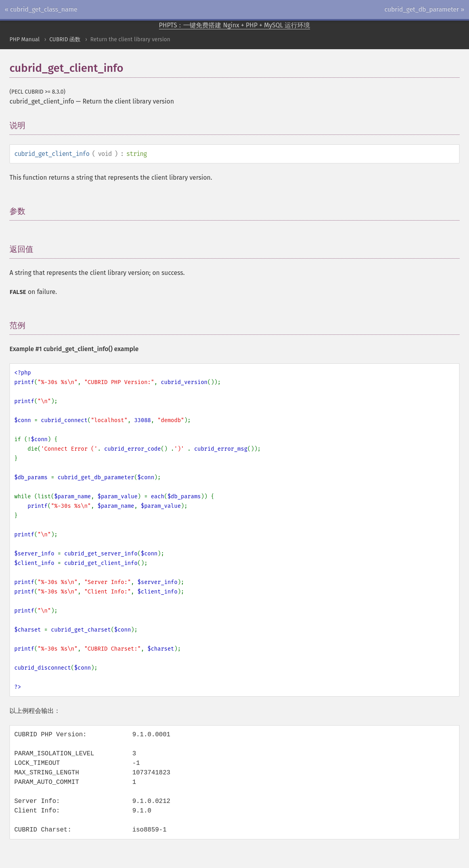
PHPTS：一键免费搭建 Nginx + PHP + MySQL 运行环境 (235, 25)
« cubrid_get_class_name (41, 9)
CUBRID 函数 (65, 39)
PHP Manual (25, 39)
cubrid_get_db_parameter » (424, 9)
